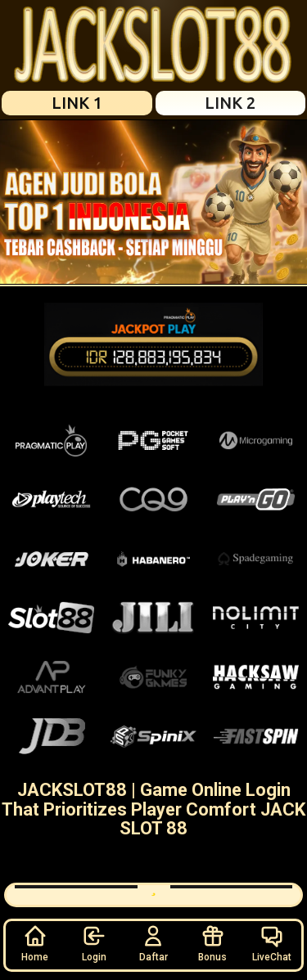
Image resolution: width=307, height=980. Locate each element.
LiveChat (272, 943)
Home (35, 943)
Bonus (212, 943)
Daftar (153, 943)
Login (94, 943)
